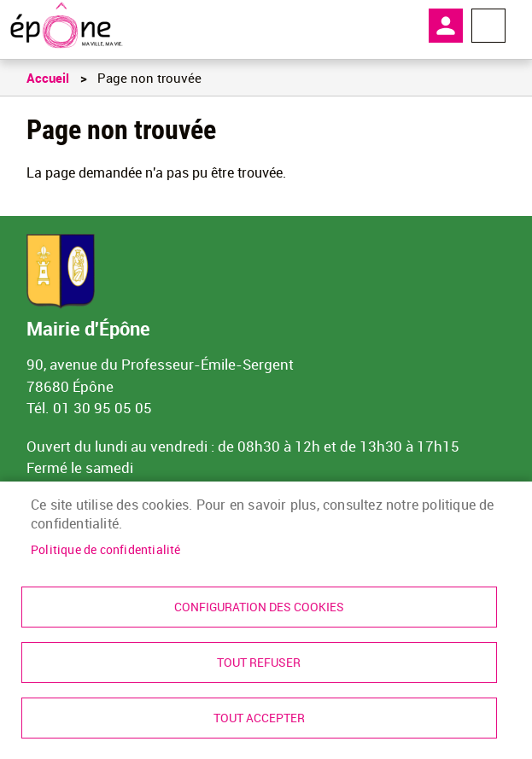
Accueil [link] (48, 78)
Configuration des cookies (259, 607)
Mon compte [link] (446, 26)
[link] (66, 26)
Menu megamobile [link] (488, 26)
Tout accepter (259, 718)
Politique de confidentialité (106, 550)
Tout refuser (259, 663)
